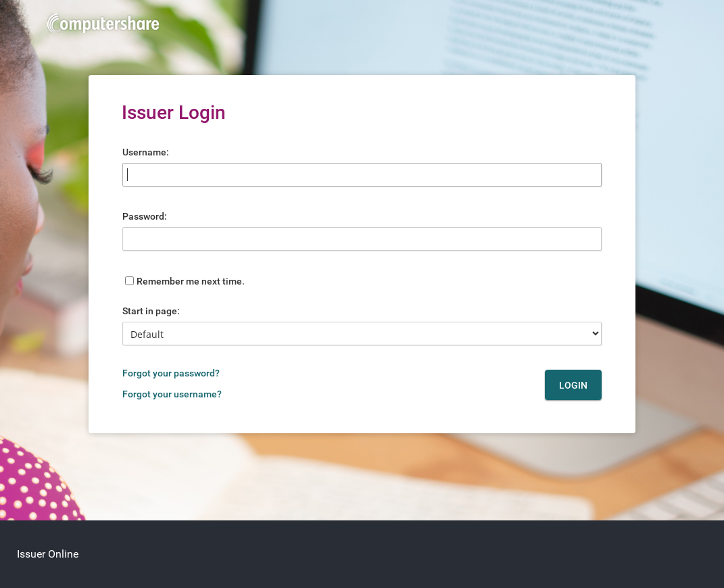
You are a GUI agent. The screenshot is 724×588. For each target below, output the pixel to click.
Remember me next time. (191, 281)
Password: (145, 216)
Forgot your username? (172, 394)
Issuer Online (48, 554)
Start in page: (151, 311)
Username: (146, 152)
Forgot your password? (171, 373)
